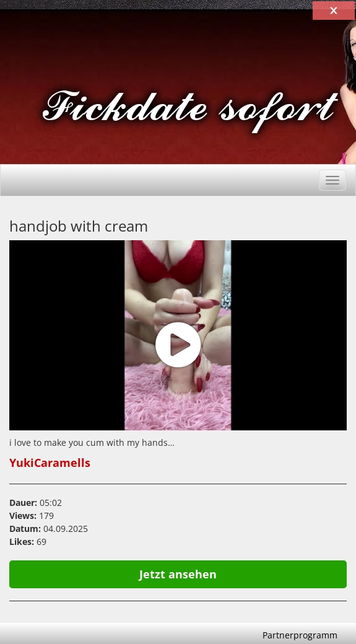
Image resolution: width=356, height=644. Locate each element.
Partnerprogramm (300, 635)
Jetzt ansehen (178, 574)
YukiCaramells (50, 463)
